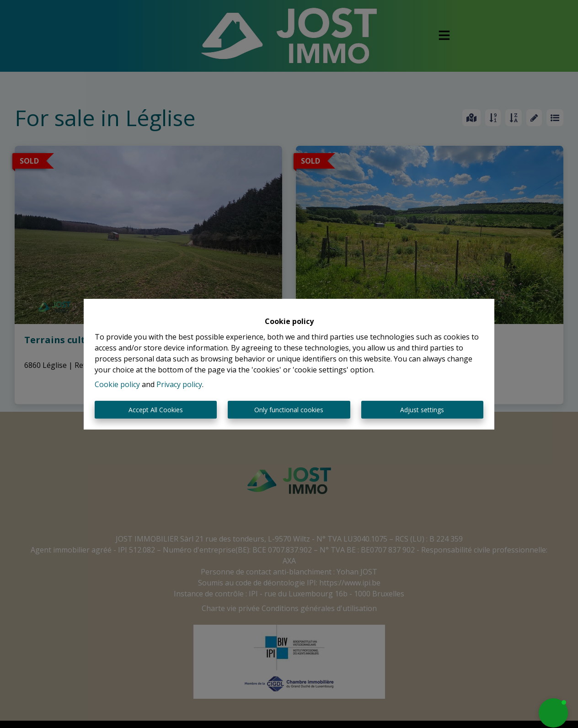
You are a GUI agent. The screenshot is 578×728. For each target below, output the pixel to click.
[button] (553, 713)
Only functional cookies (289, 410)
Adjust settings (422, 410)
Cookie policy (117, 384)
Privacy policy (179, 384)
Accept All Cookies (156, 410)
